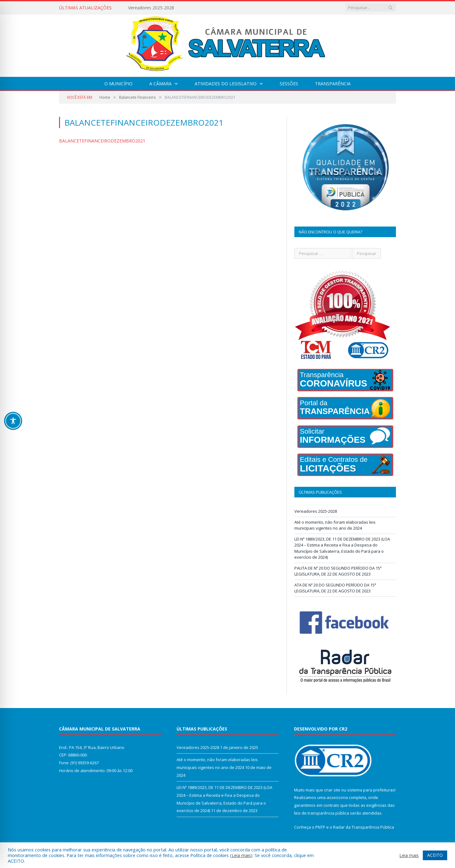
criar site (332, 790)
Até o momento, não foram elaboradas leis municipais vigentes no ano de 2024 (335, 525)
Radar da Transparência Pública (364, 827)
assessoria (337, 797)
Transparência (333, 84)
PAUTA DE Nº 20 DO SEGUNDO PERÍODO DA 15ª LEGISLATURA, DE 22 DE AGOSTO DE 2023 (338, 571)
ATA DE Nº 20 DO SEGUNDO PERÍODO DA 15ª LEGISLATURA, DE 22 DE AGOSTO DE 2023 (335, 588)
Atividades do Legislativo (226, 84)
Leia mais (241, 855)
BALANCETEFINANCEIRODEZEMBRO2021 (102, 141)
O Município (118, 84)
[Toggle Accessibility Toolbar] (13, 421)
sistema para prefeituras (371, 790)
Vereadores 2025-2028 (151, 8)
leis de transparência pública (322, 813)
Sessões (289, 84)
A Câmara (160, 84)
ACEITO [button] (435, 855)
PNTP (320, 827)
